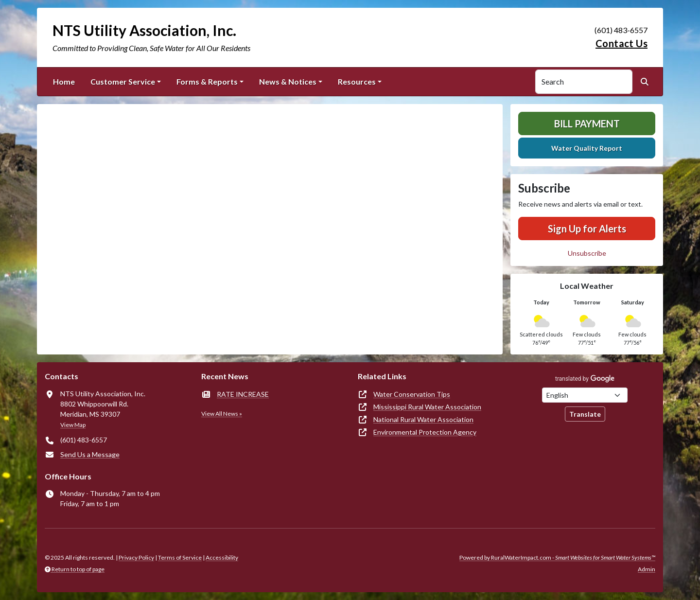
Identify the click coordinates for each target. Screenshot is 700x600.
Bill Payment (587, 124)
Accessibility (222, 557)
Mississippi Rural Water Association (427, 407)
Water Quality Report (587, 148)
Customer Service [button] (123, 81)
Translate (585, 414)
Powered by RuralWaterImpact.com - (557, 557)
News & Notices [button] (288, 81)
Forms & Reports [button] (207, 81)
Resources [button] (357, 81)
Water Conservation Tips (412, 394)
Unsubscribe (587, 253)
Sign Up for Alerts (587, 229)
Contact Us (621, 43)
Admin (647, 569)
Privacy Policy (136, 557)
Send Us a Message (90, 454)
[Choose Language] (585, 395)
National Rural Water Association (423, 419)
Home (64, 81)
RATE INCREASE (243, 394)
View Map (73, 425)
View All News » (222, 414)
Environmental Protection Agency (425, 432)
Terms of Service (180, 557)
